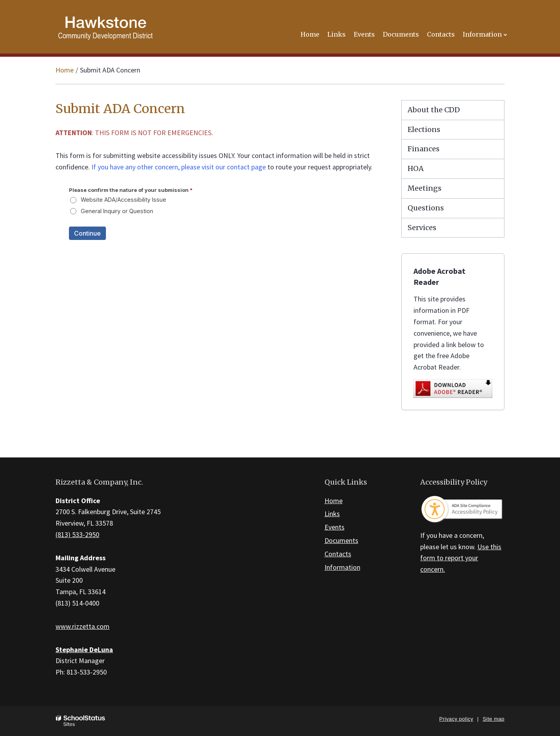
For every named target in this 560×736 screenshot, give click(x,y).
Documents (341, 540)
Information (342, 567)
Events (335, 527)
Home (65, 70)
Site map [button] (494, 719)
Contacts (338, 554)
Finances (424, 149)
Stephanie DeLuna (84, 650)
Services (422, 228)
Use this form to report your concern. (461, 558)
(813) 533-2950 (77, 534)
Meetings (425, 188)
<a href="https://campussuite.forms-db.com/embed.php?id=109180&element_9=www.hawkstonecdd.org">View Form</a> (217, 222)
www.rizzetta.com (83, 626)
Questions (426, 208)
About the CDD (434, 110)
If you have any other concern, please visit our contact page (179, 167)
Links (332, 514)
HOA (416, 168)
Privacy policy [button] (456, 719)
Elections (424, 129)
